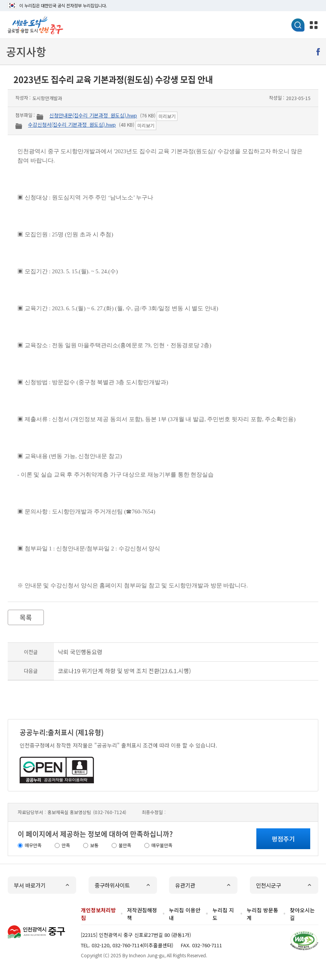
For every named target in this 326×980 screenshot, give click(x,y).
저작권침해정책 (142, 914)
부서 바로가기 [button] (30, 885)
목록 (26, 617)
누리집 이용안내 (185, 914)
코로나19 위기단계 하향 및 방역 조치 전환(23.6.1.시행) (124, 671)
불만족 (125, 845)
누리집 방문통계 (262, 914)
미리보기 (167, 116)
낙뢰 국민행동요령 (80, 652)
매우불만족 (162, 845)
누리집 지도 (223, 914)
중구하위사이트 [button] (112, 885)
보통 (94, 845)
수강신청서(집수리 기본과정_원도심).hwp (72, 125)
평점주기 (283, 839)
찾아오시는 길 (302, 914)
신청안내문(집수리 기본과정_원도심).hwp (93, 115)
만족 (66, 845)
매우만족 (33, 845)
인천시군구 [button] (268, 885)
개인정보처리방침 (98, 914)
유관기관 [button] (185, 885)
